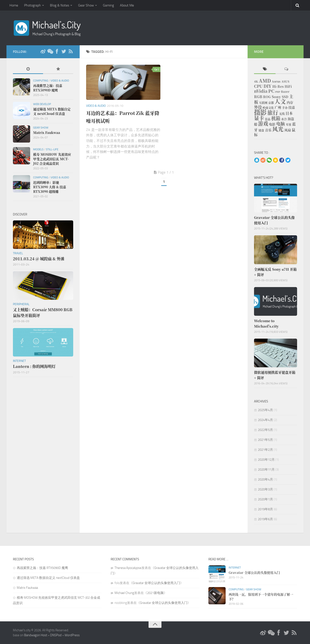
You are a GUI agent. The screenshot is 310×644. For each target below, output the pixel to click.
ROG (267, 97)
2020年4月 (265, 479)
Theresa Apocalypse (128, 568)
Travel (18, 253)
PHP (278, 92)
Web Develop (42, 104)
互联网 (263, 103)
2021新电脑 (155, 593)
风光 (278, 129)
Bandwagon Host (36, 635)
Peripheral (21, 304)
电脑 (281, 124)
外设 (258, 107)
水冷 (284, 119)
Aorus (276, 81)
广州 (278, 107)
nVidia (261, 91)
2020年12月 (266, 460)
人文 (280, 101)
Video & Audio (96, 106)
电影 (272, 124)
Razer (285, 92)
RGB (258, 97)
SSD (285, 97)
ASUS (285, 81)
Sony (276, 97)
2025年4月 (265, 410)
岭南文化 (268, 108)
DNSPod (56, 635)
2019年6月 (265, 519)
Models (38, 149)
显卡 (259, 118)
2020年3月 (265, 489)
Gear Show (86, 5)
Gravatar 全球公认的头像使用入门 (156, 583)
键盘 (261, 130)
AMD (265, 81)
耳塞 (288, 124)
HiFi (288, 86)
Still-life (52, 149)
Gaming (108, 5)
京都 (271, 103)
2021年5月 (265, 440)
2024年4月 (265, 420)
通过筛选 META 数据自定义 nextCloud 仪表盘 (48, 578)
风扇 (288, 130)
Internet (19, 361)
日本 (289, 113)
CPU (258, 86)
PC (271, 91)
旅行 (273, 112)
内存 (290, 102)
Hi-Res (278, 86)
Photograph (33, 5)
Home (14, 5)
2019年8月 (265, 509)
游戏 (263, 123)
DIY (267, 86)
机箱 (276, 118)
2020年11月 (266, 470)
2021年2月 (265, 450)
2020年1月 (265, 499)
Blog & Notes (60, 5)
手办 (285, 108)
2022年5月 (265, 430)
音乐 (268, 130)
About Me (127, 5)
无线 (282, 114)
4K (256, 81)
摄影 (260, 112)
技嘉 (292, 107)
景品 (268, 119)
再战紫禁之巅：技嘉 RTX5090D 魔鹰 (42, 568)
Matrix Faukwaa (27, 588)
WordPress (72, 635)
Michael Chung (124, 593)
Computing (41, 81)
